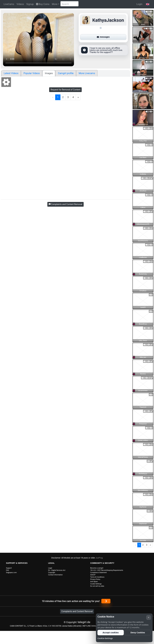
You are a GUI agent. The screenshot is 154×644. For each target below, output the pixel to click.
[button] (148, 4)
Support (9, 568)
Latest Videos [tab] (11, 73)
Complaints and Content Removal (77, 611)
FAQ (8, 570)
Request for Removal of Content (65, 90)
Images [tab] (49, 73)
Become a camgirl (97, 568)
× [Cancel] (149, 617)
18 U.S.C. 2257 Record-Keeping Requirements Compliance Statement (107, 571)
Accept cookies (111, 632)
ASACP (93, 575)
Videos (20, 4)
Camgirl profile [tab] (66, 73)
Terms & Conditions (97, 577)
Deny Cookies (138, 632)
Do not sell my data (97, 586)
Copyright (52, 573)
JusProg (99, 558)
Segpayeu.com (11, 573)
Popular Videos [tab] (32, 73)
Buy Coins (43, 4)
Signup (30, 4)
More (55, 4)
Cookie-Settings (96, 584)
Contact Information (55, 575)
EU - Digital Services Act (57, 570)
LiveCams (9, 4)
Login (139, 4)
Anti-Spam (94, 582)
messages (103, 37)
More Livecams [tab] (87, 73)
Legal (50, 568)
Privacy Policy (95, 579)
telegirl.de (84, 622)
